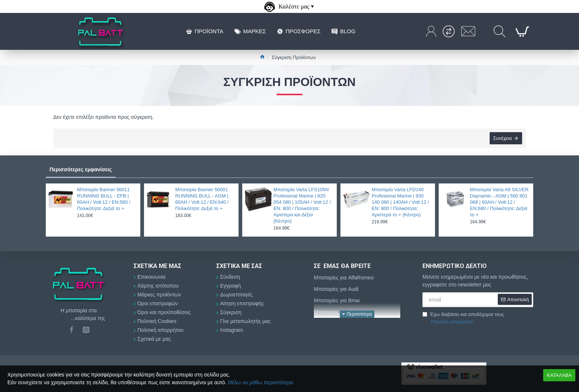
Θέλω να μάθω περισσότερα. (261, 382)
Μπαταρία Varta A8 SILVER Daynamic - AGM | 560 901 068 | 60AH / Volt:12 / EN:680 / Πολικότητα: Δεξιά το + (499, 202)
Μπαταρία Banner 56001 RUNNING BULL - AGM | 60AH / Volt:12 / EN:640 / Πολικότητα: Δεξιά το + (202, 199)
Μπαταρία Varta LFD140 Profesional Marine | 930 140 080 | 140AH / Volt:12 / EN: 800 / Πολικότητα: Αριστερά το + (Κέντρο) (400, 202)
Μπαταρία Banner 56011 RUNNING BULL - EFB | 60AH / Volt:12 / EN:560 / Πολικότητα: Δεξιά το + (104, 199)
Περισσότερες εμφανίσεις (81, 169)
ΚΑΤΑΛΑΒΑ (559, 375)
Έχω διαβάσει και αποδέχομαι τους (463, 318)
